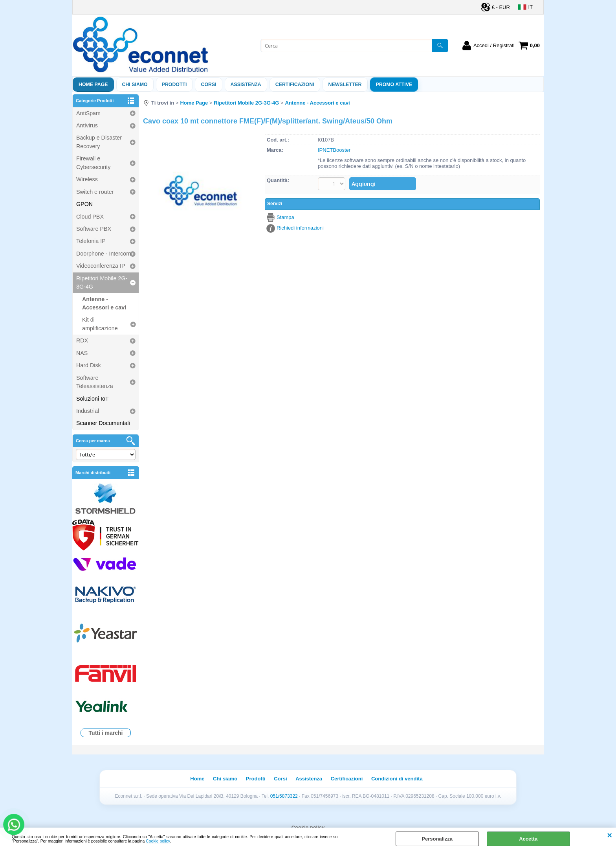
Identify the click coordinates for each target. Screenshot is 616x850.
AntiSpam (88, 113)
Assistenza (309, 779)
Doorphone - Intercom (104, 254)
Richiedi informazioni (300, 228)
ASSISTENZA (246, 85)
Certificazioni (295, 85)
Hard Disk (89, 365)
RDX (82, 340)
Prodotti (174, 85)
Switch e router (95, 192)
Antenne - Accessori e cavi (104, 303)
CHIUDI (610, 835)
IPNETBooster (334, 150)
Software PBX (94, 229)
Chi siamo (135, 85)
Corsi (208, 85)
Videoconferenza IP (101, 266)
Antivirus (87, 125)
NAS (82, 353)
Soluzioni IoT (93, 399)
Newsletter (345, 85)
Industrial (88, 411)
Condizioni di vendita (397, 779)
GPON (84, 204)
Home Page (93, 85)
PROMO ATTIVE (394, 85)
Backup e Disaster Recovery (99, 142)
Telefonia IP (91, 241)
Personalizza (437, 839)
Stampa (285, 217)
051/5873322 (284, 796)
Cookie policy (158, 841)
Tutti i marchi (106, 733)
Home (197, 779)
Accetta (528, 839)
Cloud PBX (90, 217)
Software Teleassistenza (95, 382)
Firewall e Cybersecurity (93, 163)
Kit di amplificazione (100, 324)
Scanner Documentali (103, 423)
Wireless (87, 179)
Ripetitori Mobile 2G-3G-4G (102, 282)
